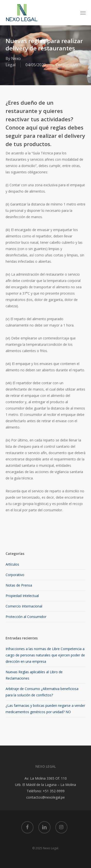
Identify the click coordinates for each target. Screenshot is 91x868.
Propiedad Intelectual (22, 596)
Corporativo (67, 65)
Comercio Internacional (24, 606)
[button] (83, 13)
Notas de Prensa (19, 585)
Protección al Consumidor (26, 617)
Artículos (12, 564)
